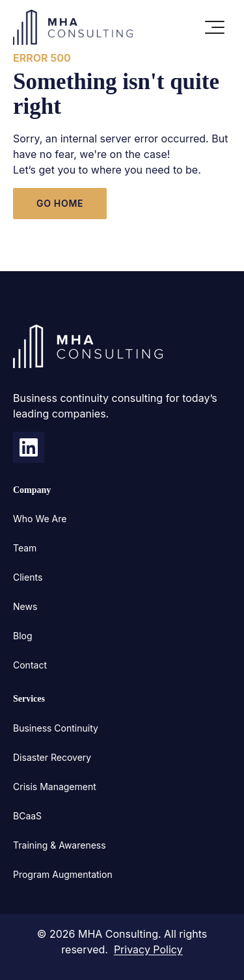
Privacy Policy (148, 949)
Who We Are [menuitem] (40, 519)
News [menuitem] (25, 606)
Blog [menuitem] (23, 636)
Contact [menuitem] (30, 665)
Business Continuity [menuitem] (56, 728)
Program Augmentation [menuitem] (63, 874)
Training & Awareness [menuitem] (60, 845)
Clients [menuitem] (28, 577)
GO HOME (60, 203)
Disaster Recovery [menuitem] (52, 757)
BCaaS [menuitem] (27, 816)
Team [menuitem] (25, 548)
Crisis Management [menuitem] (55, 787)
